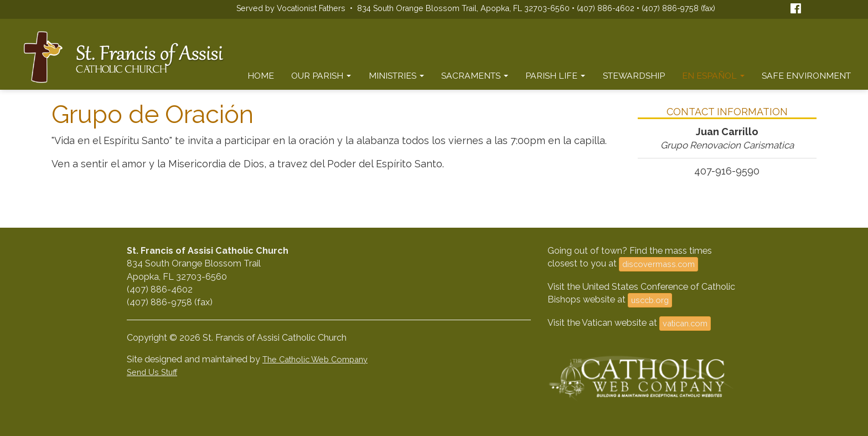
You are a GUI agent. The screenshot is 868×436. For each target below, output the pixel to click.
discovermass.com (658, 264)
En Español (713, 76)
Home (261, 76)
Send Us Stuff (152, 372)
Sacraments (475, 76)
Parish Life (555, 76)
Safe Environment (806, 76)
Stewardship (634, 76)
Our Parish (321, 76)
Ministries (396, 76)
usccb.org (650, 300)
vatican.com (685, 323)
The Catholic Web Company (315, 359)
